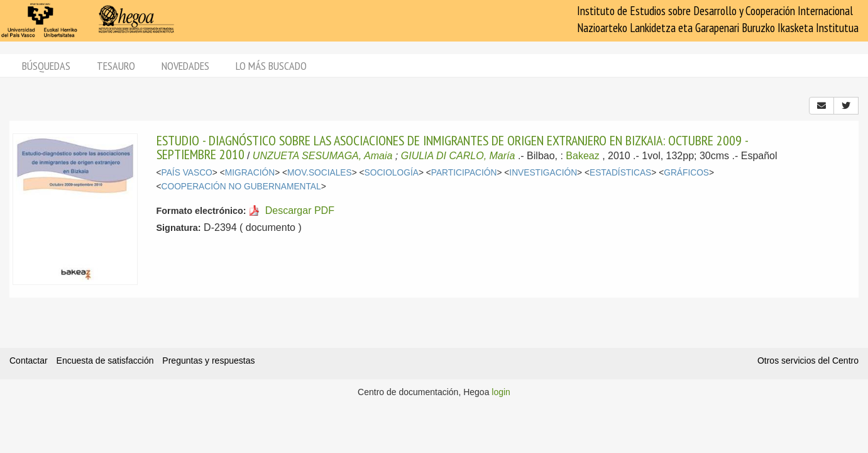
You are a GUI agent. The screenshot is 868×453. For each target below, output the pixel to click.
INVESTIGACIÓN (543, 173)
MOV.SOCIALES (320, 173)
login (501, 392)
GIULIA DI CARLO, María (458, 156)
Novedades (185, 66)
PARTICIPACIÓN (464, 173)
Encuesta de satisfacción (105, 361)
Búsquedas (46, 66)
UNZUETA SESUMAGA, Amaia (323, 156)
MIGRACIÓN (250, 173)
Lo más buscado (271, 66)
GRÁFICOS (686, 173)
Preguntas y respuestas (208, 361)
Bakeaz (582, 156)
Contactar (29, 361)
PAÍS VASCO (187, 173)
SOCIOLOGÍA (392, 173)
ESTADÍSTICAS (620, 173)
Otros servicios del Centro (808, 361)
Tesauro (116, 66)
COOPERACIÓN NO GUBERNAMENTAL (241, 187)
